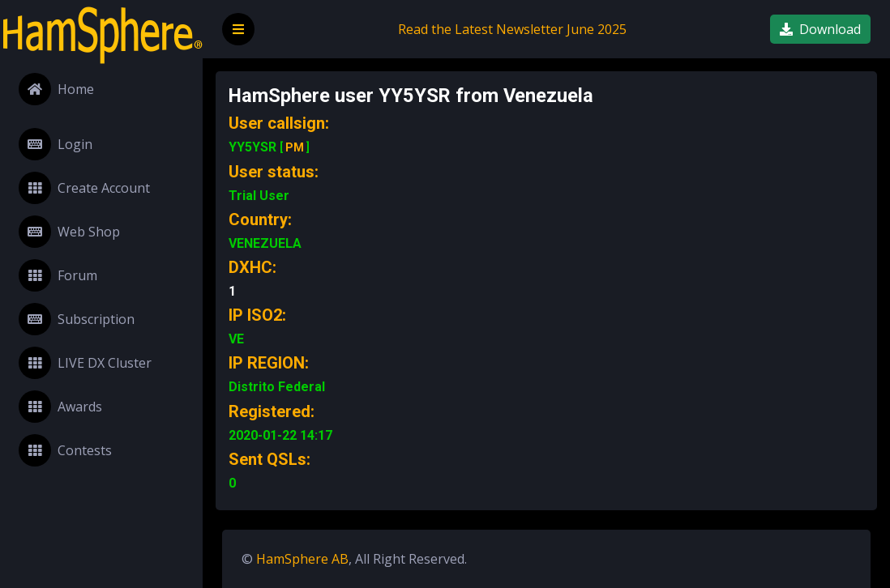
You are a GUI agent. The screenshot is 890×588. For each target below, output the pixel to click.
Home (56, 89)
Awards (60, 407)
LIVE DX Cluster (85, 363)
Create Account (84, 188)
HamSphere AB (302, 559)
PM (295, 147)
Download (820, 29)
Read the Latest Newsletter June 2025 (512, 29)
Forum (58, 275)
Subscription (77, 319)
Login (56, 144)
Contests (65, 450)
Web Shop (69, 232)
